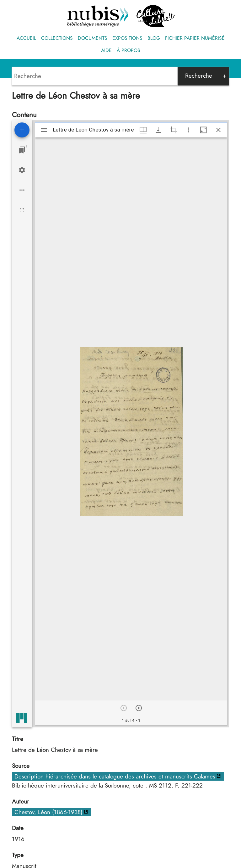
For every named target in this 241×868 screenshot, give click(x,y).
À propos (129, 50)
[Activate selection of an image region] (173, 130)
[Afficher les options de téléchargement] (158, 130)
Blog (154, 38)
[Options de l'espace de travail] (22, 190)
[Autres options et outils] (188, 130)
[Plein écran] (22, 210)
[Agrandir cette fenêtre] (203, 130)
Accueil (26, 38)
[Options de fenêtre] (143, 130)
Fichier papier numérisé (195, 38)
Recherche (199, 76)
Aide (106, 50)
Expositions (127, 38)
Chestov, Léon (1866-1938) (48, 812)
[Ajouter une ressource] (22, 130)
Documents (93, 38)
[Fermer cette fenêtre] (218, 130)
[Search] (95, 76)
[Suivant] (139, 708)
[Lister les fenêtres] (22, 150)
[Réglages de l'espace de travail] (22, 170)
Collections (57, 38)
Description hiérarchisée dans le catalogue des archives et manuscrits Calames (115, 776)
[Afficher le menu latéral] (44, 130)
